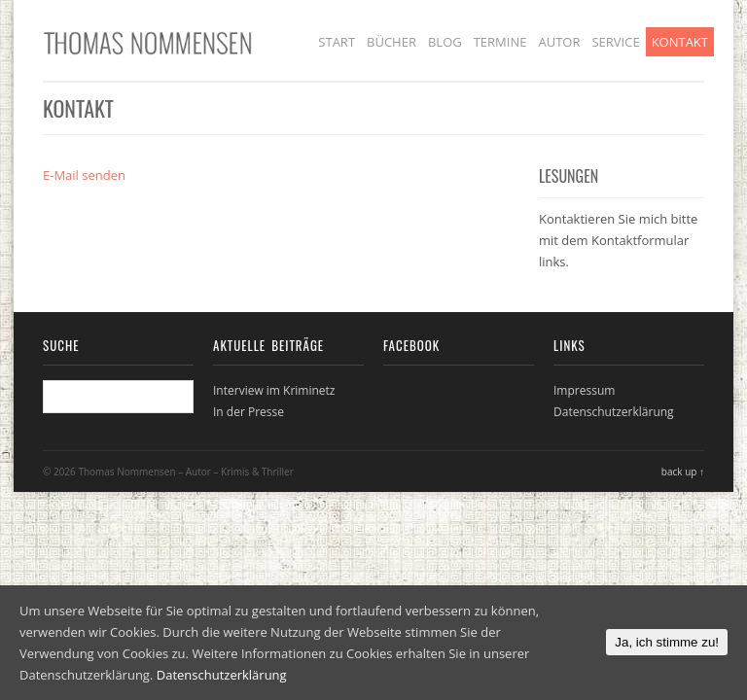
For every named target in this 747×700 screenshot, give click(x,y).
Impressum (584, 390)
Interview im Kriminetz (274, 390)
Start (337, 42)
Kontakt (680, 42)
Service (615, 42)
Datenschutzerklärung (614, 412)
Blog (445, 42)
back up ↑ (683, 472)
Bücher (391, 42)
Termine (500, 42)
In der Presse (249, 412)
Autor (559, 42)
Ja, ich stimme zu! (667, 642)
